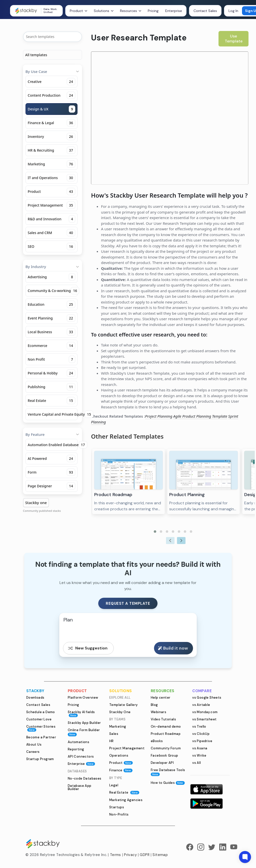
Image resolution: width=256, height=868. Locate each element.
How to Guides (168, 783)
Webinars (158, 712)
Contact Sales (205, 11)
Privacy (130, 855)
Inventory (51, 137)
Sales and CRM (51, 233)
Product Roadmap (166, 734)
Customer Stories (41, 728)
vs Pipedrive (202, 741)
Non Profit (51, 359)
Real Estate (51, 401)
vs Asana (200, 748)
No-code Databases (85, 778)
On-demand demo (166, 726)
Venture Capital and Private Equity (53, 414)
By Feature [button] (52, 434)
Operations (119, 755)
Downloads (35, 698)
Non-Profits (119, 814)
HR (111, 741)
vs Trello (199, 726)
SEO (51, 246)
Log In (233, 11)
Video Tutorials (163, 719)
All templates (36, 55)
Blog (154, 705)
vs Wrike (199, 755)
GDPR (145, 855)
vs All (196, 763)
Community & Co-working (53, 291)
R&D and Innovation (51, 219)
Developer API (162, 763)
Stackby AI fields (81, 714)
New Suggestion (87, 648)
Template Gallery (123, 705)
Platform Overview (83, 698)
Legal (114, 785)
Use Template (234, 39)
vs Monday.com (205, 712)
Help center (160, 698)
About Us (34, 744)
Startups (117, 807)
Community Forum (166, 748)
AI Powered (51, 458)
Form (51, 472)
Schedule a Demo (41, 712)
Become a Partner (41, 737)
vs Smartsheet (204, 719)
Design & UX (51, 109)
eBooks (157, 741)
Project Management (51, 205)
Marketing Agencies (126, 800)
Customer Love (39, 719)
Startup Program (40, 759)
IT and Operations (51, 178)
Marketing (51, 164)
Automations (78, 742)
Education (51, 304)
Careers (33, 752)
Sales (114, 734)
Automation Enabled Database (53, 445)
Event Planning (51, 318)
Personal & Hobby (51, 373)
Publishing (51, 387)
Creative (51, 82)
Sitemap (160, 855)
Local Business (51, 332)
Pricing (153, 11)
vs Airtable (201, 705)
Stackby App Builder (84, 723)
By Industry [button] (52, 267)
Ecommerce (51, 346)
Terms (115, 855)
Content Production (51, 95)
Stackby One (120, 712)
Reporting (76, 749)
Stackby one (36, 503)
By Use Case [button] (52, 72)
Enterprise (174, 11)
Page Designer (51, 486)
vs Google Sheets (207, 698)
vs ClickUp (201, 734)
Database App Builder (80, 787)
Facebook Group (164, 755)
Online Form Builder (84, 732)
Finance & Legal (51, 123)
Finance (121, 770)
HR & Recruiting (51, 150)
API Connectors (81, 756)
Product (51, 191)
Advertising (51, 277)
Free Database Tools (168, 772)
